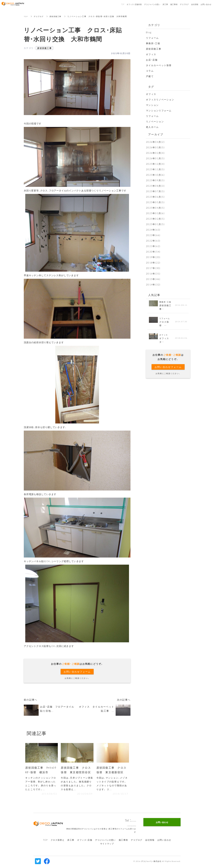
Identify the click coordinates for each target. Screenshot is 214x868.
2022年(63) (153, 241)
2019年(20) (153, 257)
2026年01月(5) (155, 158)
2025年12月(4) (155, 164)
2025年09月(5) (155, 180)
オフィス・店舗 (85, 841)
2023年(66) (153, 235)
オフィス (151, 54)
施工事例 (123, 841)
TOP (26, 16)
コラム (150, 71)
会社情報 (150, 841)
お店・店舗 (152, 60)
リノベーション (155, 121)
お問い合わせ (164, 841)
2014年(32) (153, 285)
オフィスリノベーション (160, 99)
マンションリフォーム (159, 110)
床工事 (71, 841)
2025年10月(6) (155, 175)
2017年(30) (153, 268)
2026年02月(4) (155, 153)
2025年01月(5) (155, 224)
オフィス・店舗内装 (134, 4)
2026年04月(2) (155, 142)
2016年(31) (153, 274)
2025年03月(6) (155, 213)
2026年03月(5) (155, 147)
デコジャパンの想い (105, 841)
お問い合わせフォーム (77, 672)
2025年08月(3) (155, 186)
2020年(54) (153, 252)
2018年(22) (153, 263)
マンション (152, 105)
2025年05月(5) (155, 202)
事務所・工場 (153, 43)
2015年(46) (153, 279)
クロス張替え (58, 841)
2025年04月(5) (155, 208)
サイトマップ (107, 845)
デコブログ (39, 16)
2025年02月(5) (155, 219)
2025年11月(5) (155, 169)
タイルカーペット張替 (159, 65)
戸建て (150, 76)
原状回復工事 (57, 16)
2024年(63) (153, 230)
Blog (149, 32)
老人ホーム (152, 127)
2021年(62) (153, 246)
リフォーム (152, 38)
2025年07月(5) (155, 191)
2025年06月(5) (155, 197)
